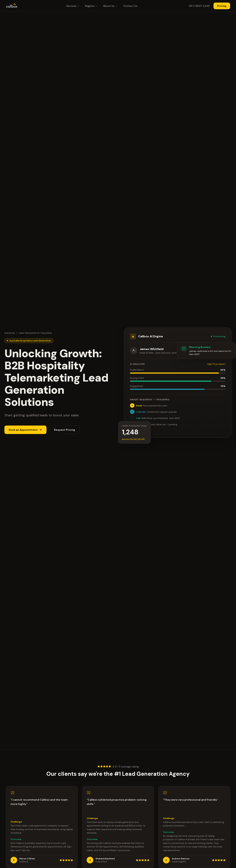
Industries (10, 333)
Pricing (222, 6)
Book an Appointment (25, 430)
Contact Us (130, 6)
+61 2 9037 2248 (199, 6)
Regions (91, 6)
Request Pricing (65, 430)
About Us (110, 6)
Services (73, 6)
